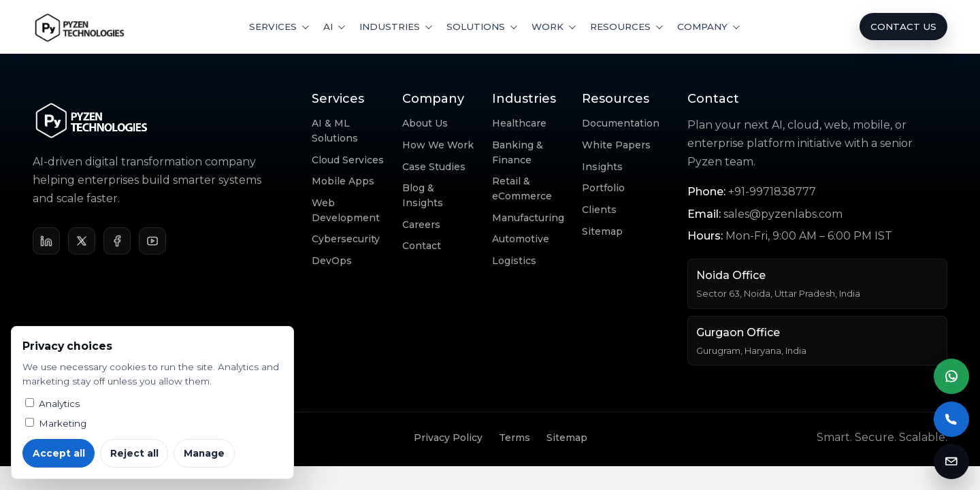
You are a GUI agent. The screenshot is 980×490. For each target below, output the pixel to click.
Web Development (346, 210)
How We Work (438, 145)
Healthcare (519, 123)
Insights (602, 167)
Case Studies (434, 167)
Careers (421, 225)
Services (273, 27)
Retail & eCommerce (522, 189)
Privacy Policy (448, 438)
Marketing (56, 423)
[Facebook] (117, 241)
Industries (390, 27)
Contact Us (903, 27)
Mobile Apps (343, 181)
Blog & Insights (423, 195)
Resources (620, 27)
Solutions (476, 27)
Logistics (514, 261)
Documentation (621, 123)
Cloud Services (348, 160)
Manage (204, 453)
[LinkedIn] (46, 241)
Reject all (134, 453)
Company (702, 27)
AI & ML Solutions (335, 131)
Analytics (52, 404)
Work (548, 27)
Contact (422, 246)
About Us (425, 123)
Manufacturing (528, 218)
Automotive (521, 239)
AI (328, 27)
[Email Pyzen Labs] (951, 461)
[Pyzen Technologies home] (80, 27)
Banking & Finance (518, 152)
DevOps (332, 261)
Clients (599, 210)
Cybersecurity (346, 239)
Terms (514, 438)
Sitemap (602, 231)
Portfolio (603, 188)
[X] (82, 241)
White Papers (616, 145)
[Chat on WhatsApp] (951, 376)
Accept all (59, 453)
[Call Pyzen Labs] (951, 419)
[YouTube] (152, 241)
